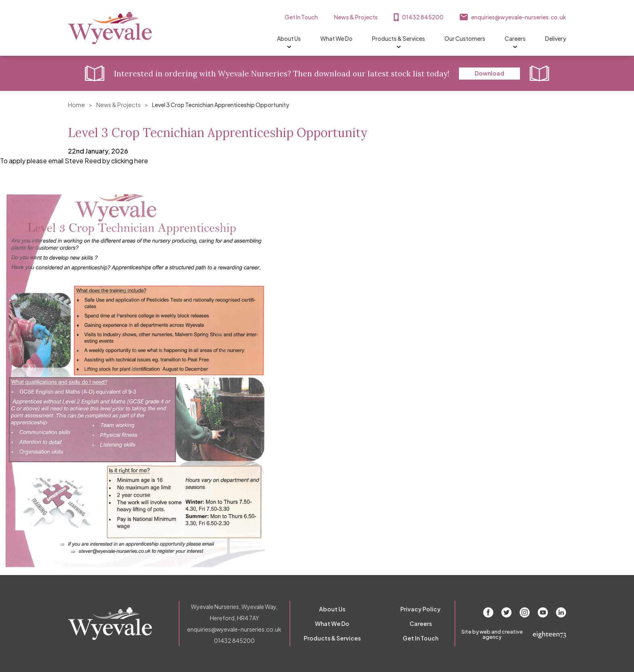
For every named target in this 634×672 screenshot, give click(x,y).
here (141, 161)
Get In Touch (301, 17)
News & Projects (356, 17)
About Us (289, 39)
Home (76, 105)
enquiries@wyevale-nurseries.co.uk (519, 17)
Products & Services (398, 39)
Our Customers (465, 38)
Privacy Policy (421, 609)
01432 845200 (423, 17)
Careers (515, 39)
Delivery (556, 38)
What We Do (336, 38)
